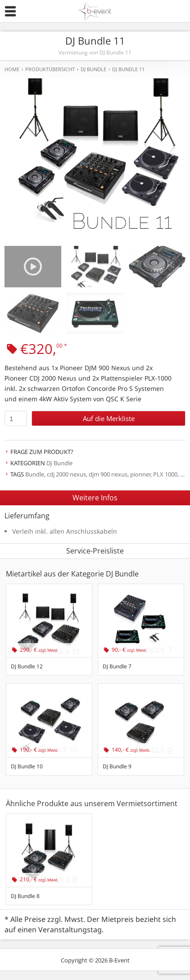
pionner (140, 474)
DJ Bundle (59, 463)
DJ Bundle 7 (117, 666)
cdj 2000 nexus (66, 474)
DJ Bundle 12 (27, 666)
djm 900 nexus (108, 474)
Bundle (35, 474)
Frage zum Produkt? (42, 452)
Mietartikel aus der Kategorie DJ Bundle (72, 574)
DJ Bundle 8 (25, 896)
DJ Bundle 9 (117, 766)
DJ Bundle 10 (27, 766)
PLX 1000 (165, 474)
